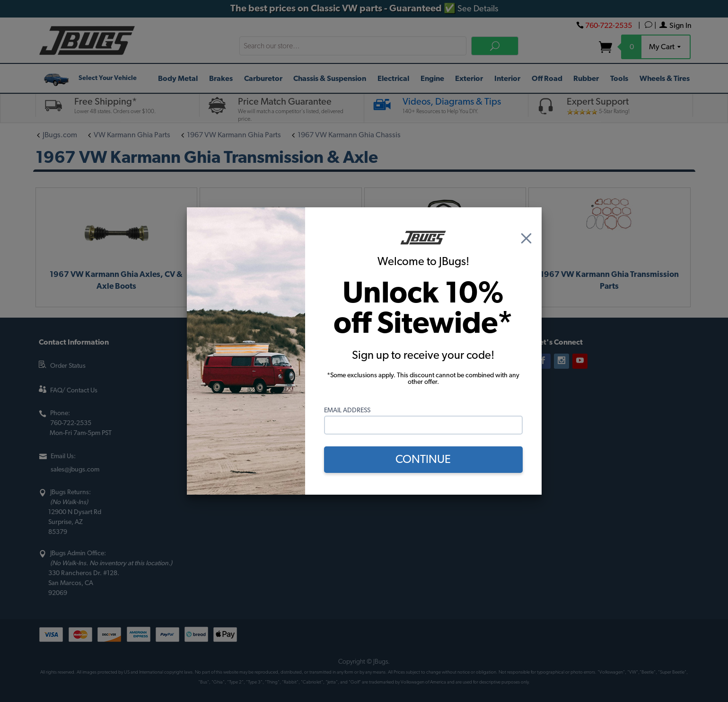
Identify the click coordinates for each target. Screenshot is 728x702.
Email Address (347, 410)
